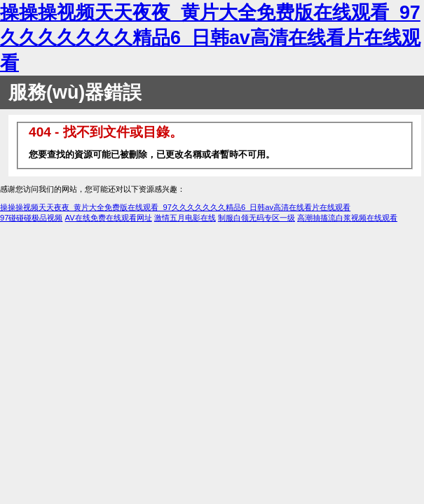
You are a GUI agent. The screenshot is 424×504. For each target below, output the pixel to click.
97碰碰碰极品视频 (31, 218)
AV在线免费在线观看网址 (109, 218)
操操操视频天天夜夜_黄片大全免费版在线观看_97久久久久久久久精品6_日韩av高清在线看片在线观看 (210, 38)
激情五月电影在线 (185, 218)
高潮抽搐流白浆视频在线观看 (347, 218)
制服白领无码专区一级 (257, 218)
